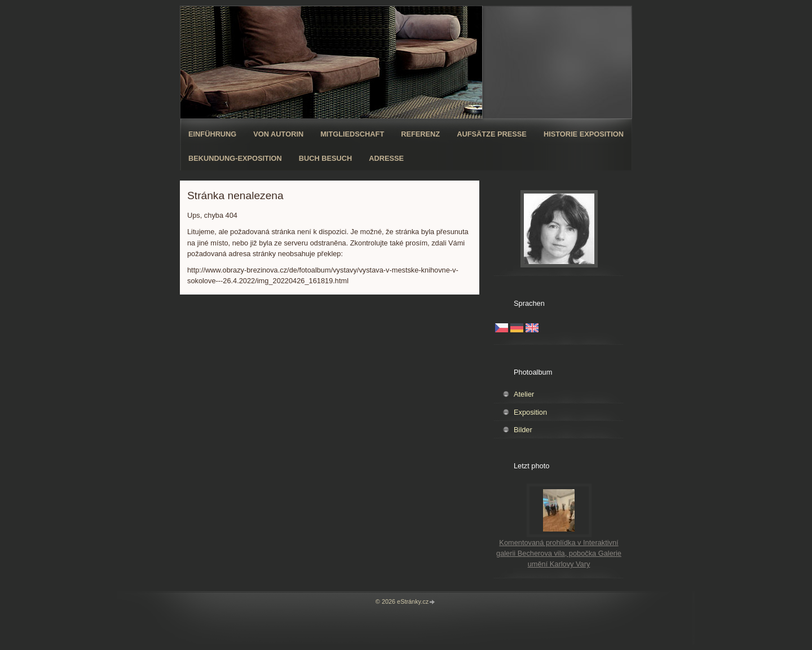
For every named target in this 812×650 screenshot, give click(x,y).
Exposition (530, 412)
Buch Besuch (326, 158)
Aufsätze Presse (492, 134)
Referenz (420, 134)
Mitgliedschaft (352, 134)
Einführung (212, 134)
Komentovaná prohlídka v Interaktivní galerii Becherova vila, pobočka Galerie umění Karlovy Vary (559, 553)
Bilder (523, 430)
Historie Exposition (584, 134)
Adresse (386, 158)
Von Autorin (278, 134)
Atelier (524, 394)
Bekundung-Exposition (235, 158)
